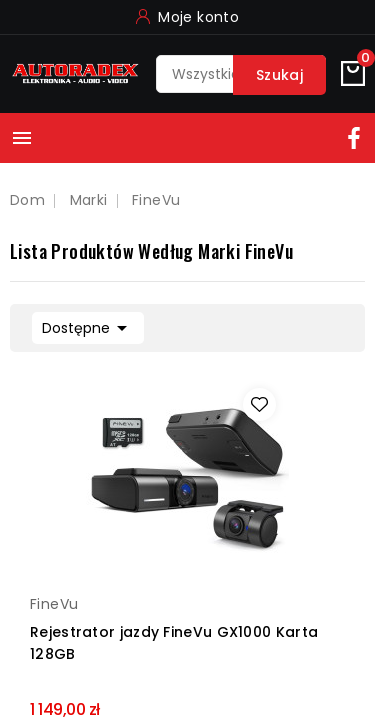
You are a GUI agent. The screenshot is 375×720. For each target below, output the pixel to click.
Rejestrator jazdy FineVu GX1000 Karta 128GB (174, 643)
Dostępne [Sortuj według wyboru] (88, 326)
